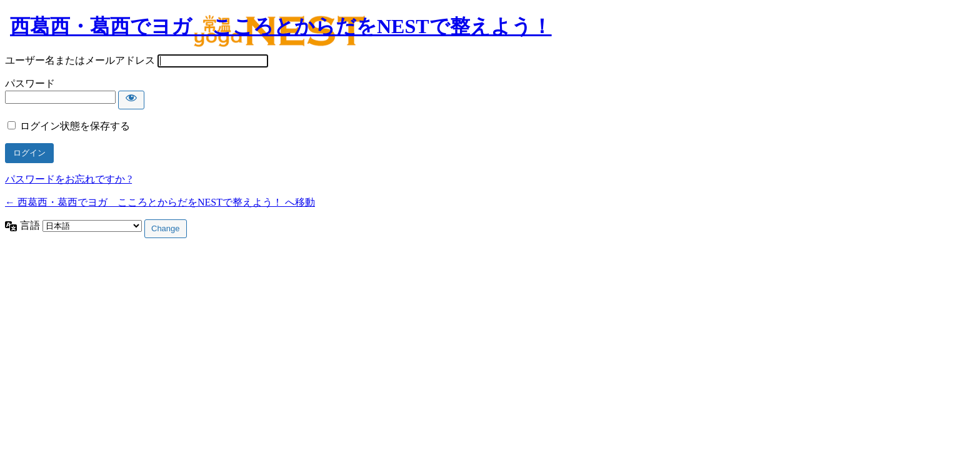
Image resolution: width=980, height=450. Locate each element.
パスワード (30, 83)
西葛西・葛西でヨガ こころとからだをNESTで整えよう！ (281, 26)
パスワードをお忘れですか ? (68, 179)
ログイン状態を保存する (75, 126)
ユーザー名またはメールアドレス (80, 60)
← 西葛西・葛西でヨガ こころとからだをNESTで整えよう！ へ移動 (160, 202)
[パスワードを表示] (131, 100)
